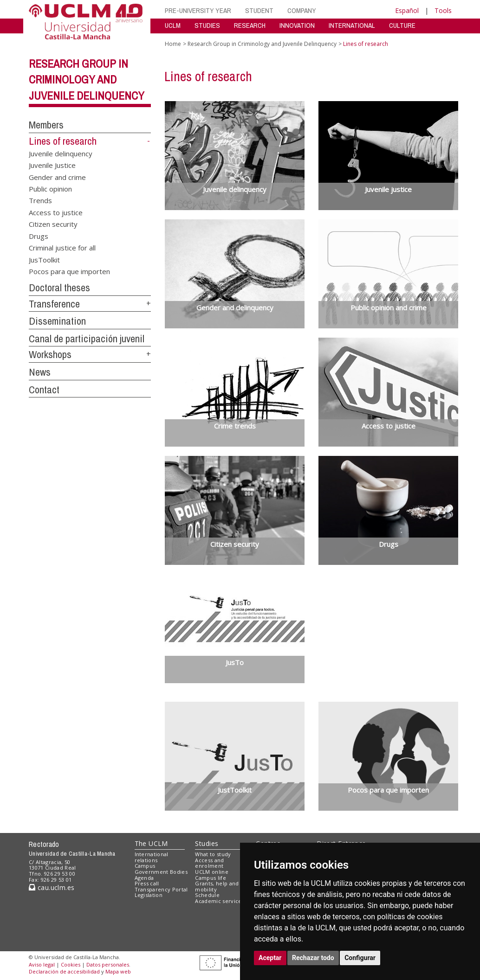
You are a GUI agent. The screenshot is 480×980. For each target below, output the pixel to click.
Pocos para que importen (69, 271)
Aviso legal (42, 964)
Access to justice (56, 212)
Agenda (144, 878)
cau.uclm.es (52, 887)
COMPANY (302, 10)
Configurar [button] (360, 958)
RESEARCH (250, 25)
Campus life (211, 878)
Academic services (220, 901)
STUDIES (207, 25)
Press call (147, 883)
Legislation (149, 895)
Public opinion (50, 189)
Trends (40, 200)
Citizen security (53, 224)
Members (46, 125)
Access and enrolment (209, 863)
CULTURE (402, 25)
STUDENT (259, 10)
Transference (54, 304)
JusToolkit (44, 259)
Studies (207, 843)
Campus (145, 866)
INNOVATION (297, 25)
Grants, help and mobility (217, 886)
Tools (443, 10)
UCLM (173, 25)
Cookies (71, 964)
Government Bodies (161, 872)
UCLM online (212, 872)
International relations (152, 857)
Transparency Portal (161, 889)
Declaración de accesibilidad (64, 971)
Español (407, 10)
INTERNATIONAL (352, 25)
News (40, 372)
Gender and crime (57, 177)
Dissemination (57, 321)
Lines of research (63, 141)
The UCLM (151, 843)
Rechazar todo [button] (313, 958)
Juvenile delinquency (61, 153)
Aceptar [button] (270, 958)
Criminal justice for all (62, 248)
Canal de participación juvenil (87, 339)
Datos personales (108, 964)
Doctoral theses (59, 288)
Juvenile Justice (52, 165)
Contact (44, 390)
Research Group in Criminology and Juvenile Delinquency (87, 80)
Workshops (50, 354)
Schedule (207, 895)
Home (173, 44)
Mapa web (118, 971)
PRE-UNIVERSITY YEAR (198, 10)
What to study (213, 854)
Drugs (39, 236)
